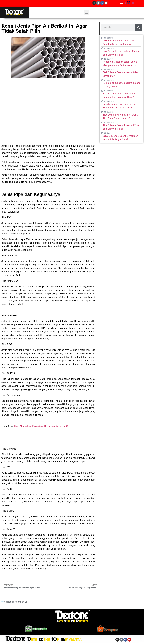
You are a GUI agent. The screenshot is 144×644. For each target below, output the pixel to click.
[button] (86, 13)
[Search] (138, 27)
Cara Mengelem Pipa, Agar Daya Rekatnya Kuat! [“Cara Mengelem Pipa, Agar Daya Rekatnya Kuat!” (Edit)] (41, 426)
